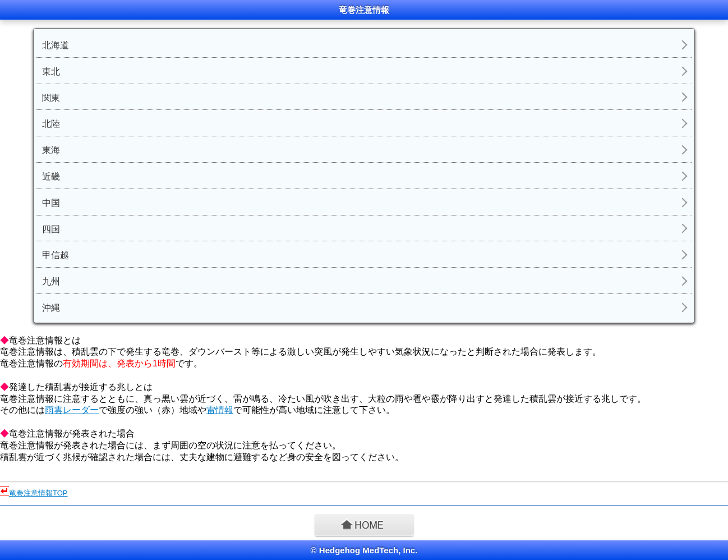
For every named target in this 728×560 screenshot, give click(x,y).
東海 (51, 150)
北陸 (51, 124)
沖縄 (51, 308)
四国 (51, 229)
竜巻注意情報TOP (38, 493)
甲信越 (56, 255)
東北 (51, 72)
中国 (51, 203)
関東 (51, 98)
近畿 (51, 176)
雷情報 (220, 410)
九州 (51, 281)
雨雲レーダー (72, 410)
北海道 (56, 45)
